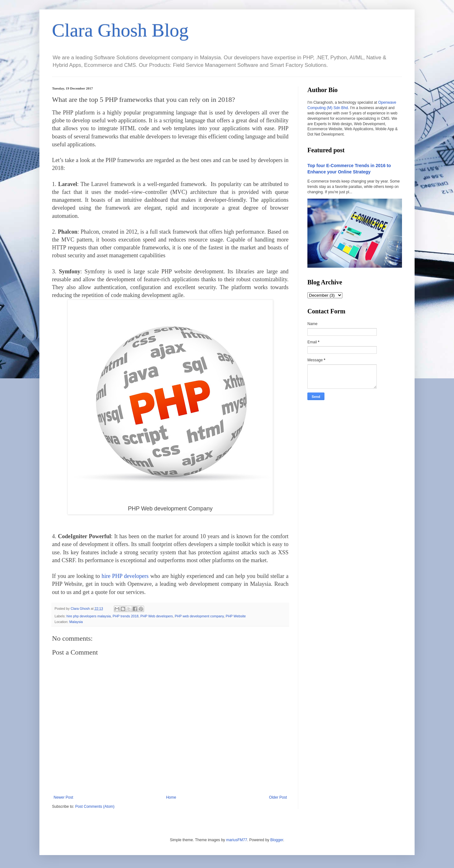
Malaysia (76, 622)
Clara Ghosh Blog (120, 30)
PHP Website (236, 616)
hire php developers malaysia (89, 616)
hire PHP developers (125, 576)
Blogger (277, 840)
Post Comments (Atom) (95, 807)
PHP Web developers (157, 616)
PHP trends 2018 (125, 616)
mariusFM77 (237, 840)
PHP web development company (199, 616)
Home (171, 797)
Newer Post (63, 797)
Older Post (278, 797)
